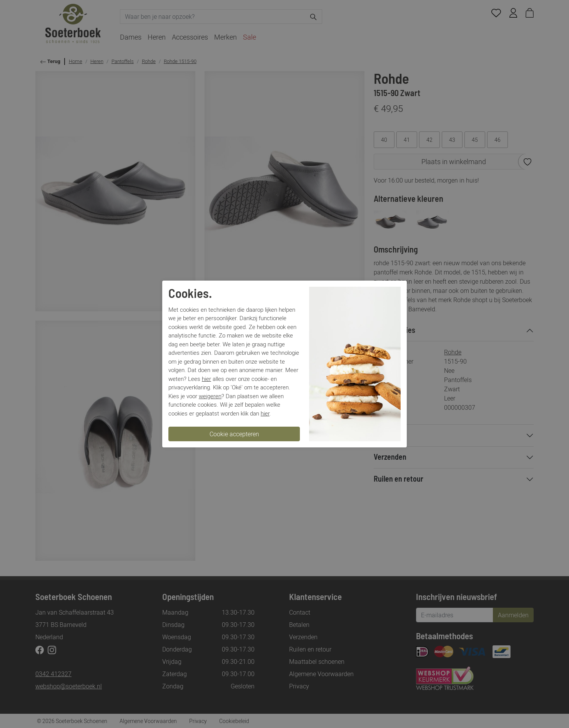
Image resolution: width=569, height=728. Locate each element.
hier (206, 379)
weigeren (210, 396)
